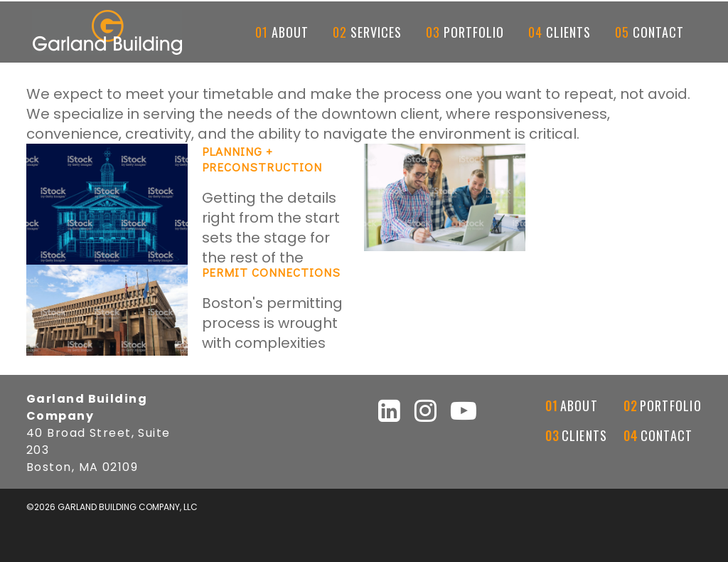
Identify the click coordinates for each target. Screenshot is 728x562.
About (579, 405)
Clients (585, 435)
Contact (667, 435)
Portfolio (671, 405)
